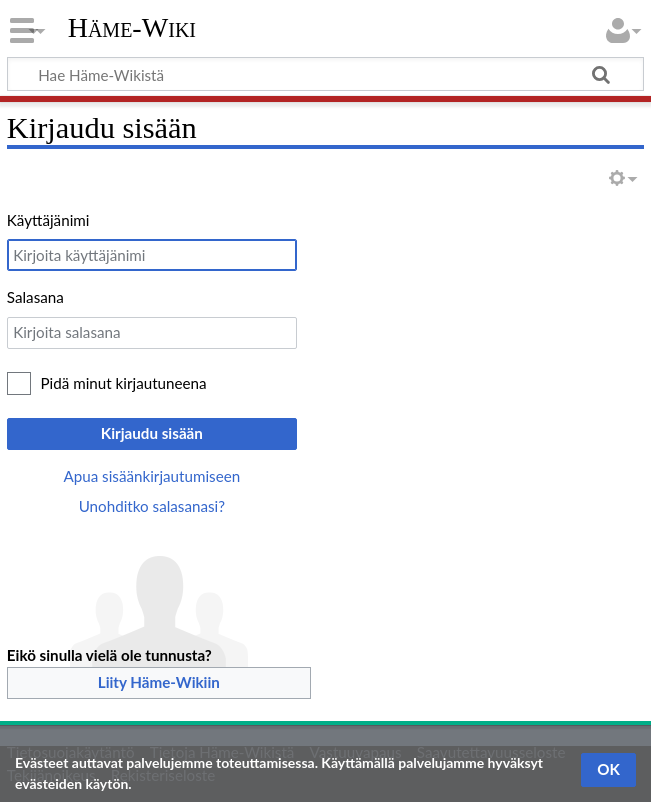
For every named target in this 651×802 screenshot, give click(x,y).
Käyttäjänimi (48, 220)
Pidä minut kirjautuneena (124, 383)
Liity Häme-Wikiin (159, 682)
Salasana (35, 297)
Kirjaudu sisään (152, 433)
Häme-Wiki (132, 27)
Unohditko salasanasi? (152, 506)
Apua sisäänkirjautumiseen (151, 476)
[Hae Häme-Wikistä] (325, 74)
